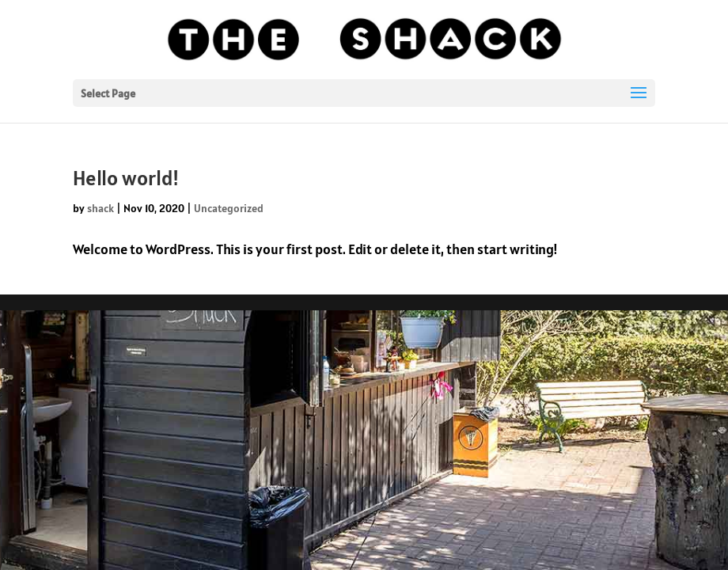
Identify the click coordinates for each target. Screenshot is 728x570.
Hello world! (126, 178)
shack (100, 208)
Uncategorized (229, 208)
